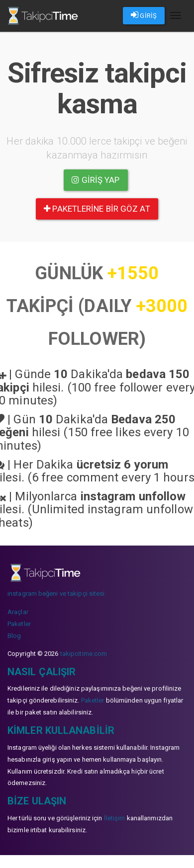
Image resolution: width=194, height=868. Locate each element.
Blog (14, 636)
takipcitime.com (84, 654)
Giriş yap (96, 180)
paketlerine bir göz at (97, 209)
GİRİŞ (144, 15)
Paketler (19, 624)
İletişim (115, 818)
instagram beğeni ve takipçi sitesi (56, 593)
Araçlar (18, 612)
